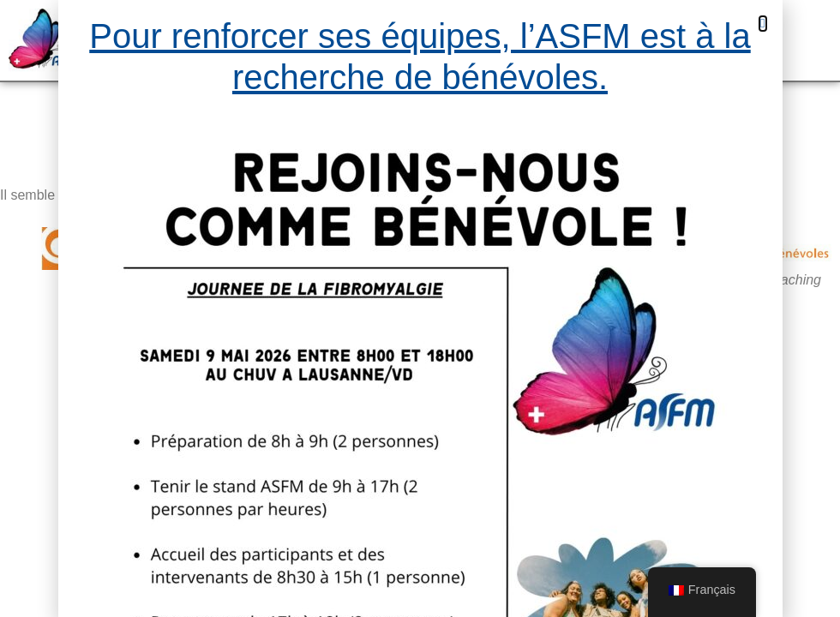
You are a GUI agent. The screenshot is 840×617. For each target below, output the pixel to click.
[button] (762, 24)
